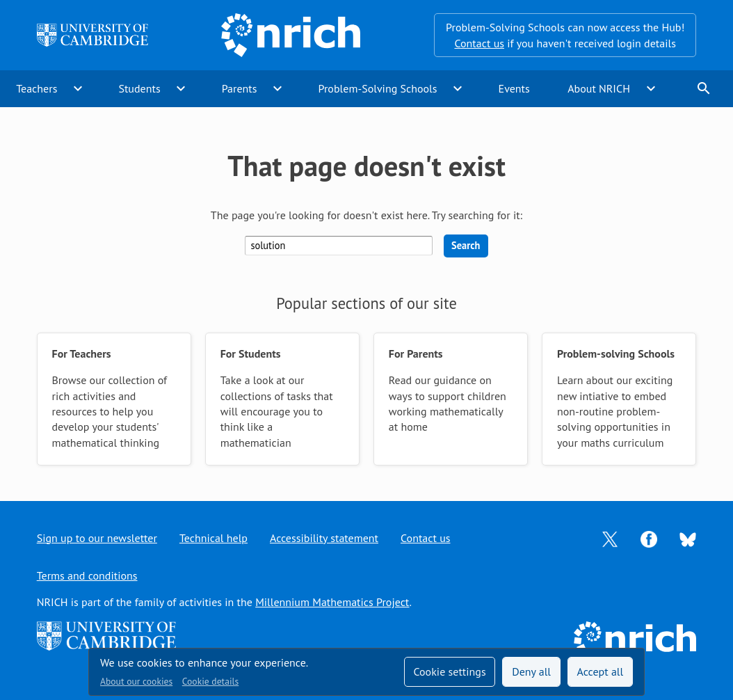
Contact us (479, 43)
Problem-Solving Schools (378, 88)
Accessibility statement (324, 538)
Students (139, 88)
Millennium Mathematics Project (332, 602)
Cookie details (210, 681)
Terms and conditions (87, 575)
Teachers (37, 88)
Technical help (214, 538)
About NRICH (599, 88)
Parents (240, 88)
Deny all (531, 671)
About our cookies (136, 681)
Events (514, 88)
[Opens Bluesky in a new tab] (688, 538)
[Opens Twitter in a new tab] (610, 538)
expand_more (78, 88)
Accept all (601, 671)
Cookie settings (449, 671)
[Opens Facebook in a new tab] (649, 538)
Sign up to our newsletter (97, 538)
